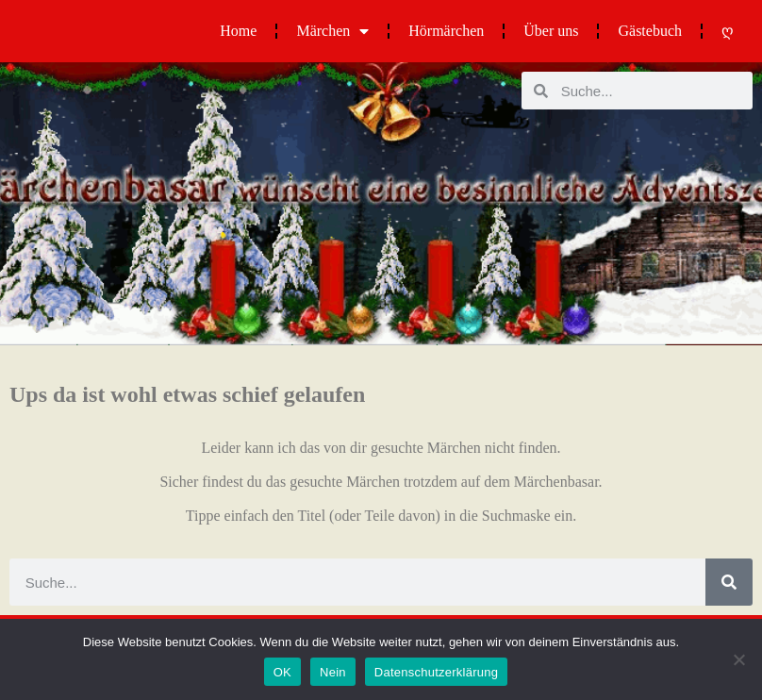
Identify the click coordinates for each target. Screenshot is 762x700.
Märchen (332, 31)
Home (238, 31)
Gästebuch (650, 31)
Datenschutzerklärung (436, 672)
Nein (333, 672)
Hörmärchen (446, 31)
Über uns (551, 31)
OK (282, 672)
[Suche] (729, 582)
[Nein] (738, 659)
